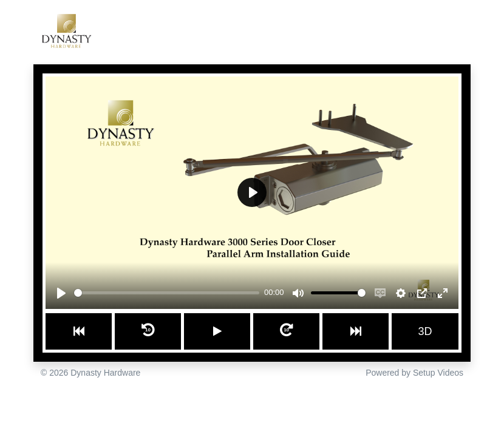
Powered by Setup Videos (414, 373)
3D (425, 331)
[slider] (167, 293)
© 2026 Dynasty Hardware (90, 373)
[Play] (61, 293)
